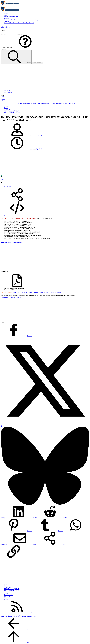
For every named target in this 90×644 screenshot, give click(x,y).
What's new (7, 18)
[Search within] (20, 34)
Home (6, 14)
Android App (17, 293)
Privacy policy (8, 596)
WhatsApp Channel (27, 293)
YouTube (53, 103)
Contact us (7, 593)
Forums (6, 15)
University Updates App (25, 103)
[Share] (17, 201)
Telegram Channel (38, 293)
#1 (5, 215)
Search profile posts (29, 23)
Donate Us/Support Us (69, 103)
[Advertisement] (45, 76)
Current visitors (8, 23)
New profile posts (25, 20)
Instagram (59, 103)
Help (5, 598)
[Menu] (1, 7)
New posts (7, 17)
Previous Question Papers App (41, 103)
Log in (3, 97)
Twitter (59, 293)
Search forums (14, 17)
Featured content (9, 20)
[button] (25, 47)
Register (3, 100)
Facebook (53, 293)
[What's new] (4, 27)
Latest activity (34, 20)
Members (7, 21)
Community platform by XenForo (18, 616)
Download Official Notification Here (11, 243)
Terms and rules (9, 595)
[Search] (9, 27)
